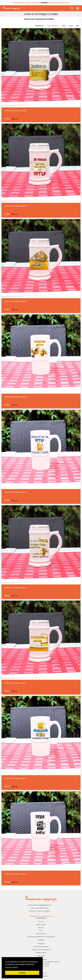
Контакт (41, 928)
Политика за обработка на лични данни (41, 937)
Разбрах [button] (22, 973)
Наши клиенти (41, 925)
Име (78, 26)
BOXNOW (44, 3)
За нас (41, 922)
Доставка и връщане (41, 946)
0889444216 (44, 908)
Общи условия (41, 934)
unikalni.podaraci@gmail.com (42, 905)
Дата (64, 26)
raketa (45, 976)
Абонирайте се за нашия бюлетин (41, 916)
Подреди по (39, 26)
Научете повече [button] (12, 967)
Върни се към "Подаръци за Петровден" (39, 19)
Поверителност (41, 952)
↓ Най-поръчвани (53, 26)
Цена (71, 26)
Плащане (41, 943)
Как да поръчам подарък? (41, 949)
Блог (41, 931)
